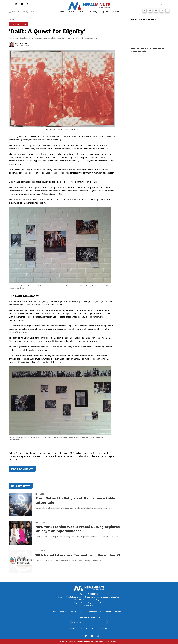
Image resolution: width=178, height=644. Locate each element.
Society (94, 12)
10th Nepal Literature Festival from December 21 (78, 555)
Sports (105, 12)
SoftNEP (115, 642)
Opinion (108, 611)
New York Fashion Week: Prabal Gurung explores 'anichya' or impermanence (78, 529)
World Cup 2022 (95, 611)
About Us (73, 628)
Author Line (95, 628)
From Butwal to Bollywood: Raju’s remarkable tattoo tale (75, 500)
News (72, 12)
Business (119, 611)
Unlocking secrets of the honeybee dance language (148, 50)
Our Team (105, 628)
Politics (82, 12)
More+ (116, 12)
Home (62, 12)
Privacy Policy (83, 628)
